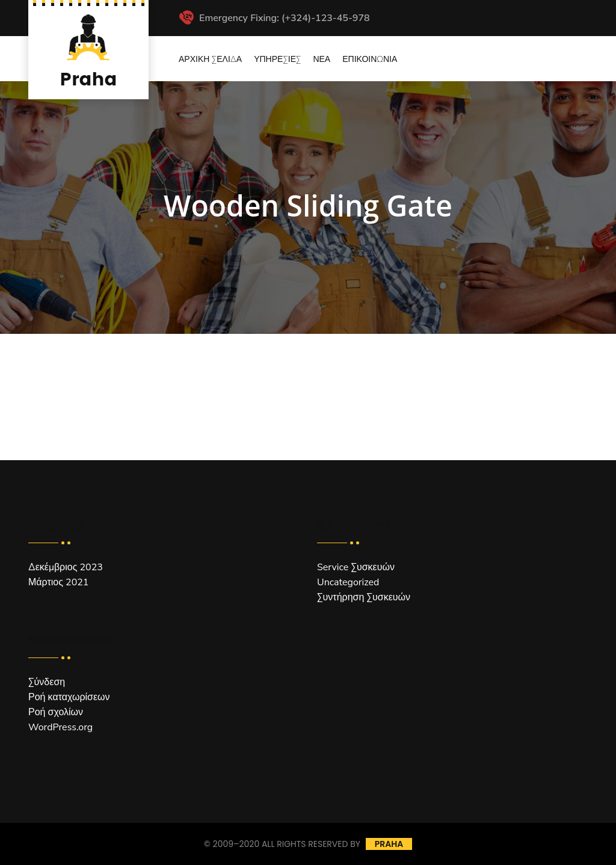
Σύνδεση (47, 682)
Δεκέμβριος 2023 (66, 567)
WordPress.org (60, 727)
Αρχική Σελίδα (210, 59)
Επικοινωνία (370, 59)
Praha (389, 844)
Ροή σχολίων (56, 712)
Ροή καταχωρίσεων (69, 697)
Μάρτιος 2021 (58, 582)
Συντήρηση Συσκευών (364, 597)
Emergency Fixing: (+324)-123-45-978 (274, 18)
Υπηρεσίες (277, 59)
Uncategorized (348, 582)
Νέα (322, 59)
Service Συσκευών (356, 567)
